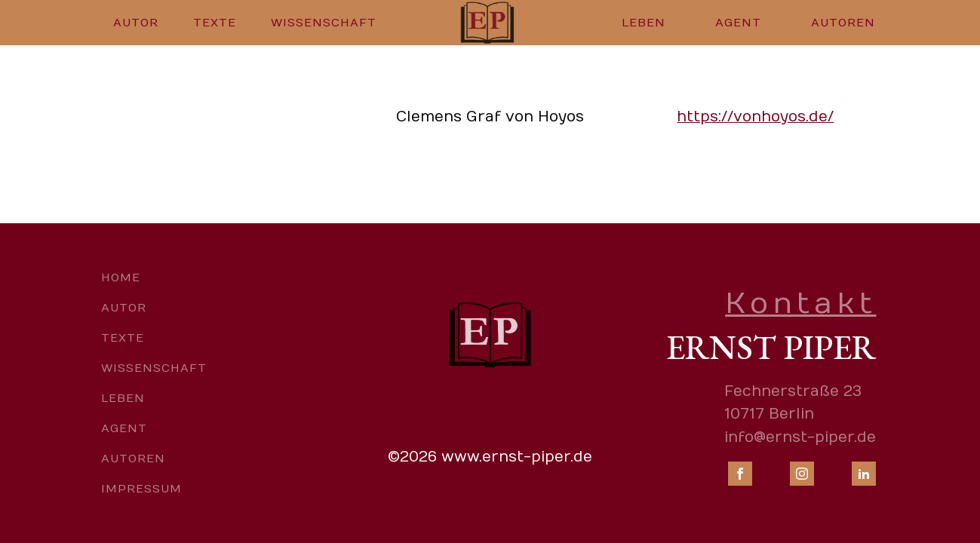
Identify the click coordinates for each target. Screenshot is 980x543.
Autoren (843, 23)
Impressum (141, 489)
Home (121, 278)
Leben (644, 23)
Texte (215, 23)
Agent (738, 23)
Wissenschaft (324, 23)
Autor (136, 23)
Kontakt (800, 304)
